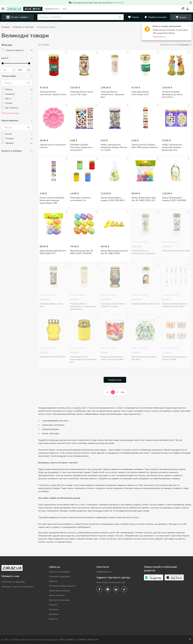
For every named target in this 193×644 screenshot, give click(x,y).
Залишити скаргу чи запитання (17, 587)
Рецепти (53, 605)
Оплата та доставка (59, 572)
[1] (19, 50)
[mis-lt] (19, 99)
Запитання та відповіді (13, 582)
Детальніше (119, 3)
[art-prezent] (19, 108)
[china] (19, 134)
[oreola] (19, 103)
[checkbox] (3, 50)
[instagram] (108, 589)
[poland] (19, 139)
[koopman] (19, 94)
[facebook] (100, 589)
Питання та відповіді (59, 576)
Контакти (54, 609)
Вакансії (53, 619)
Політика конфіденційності (62, 586)
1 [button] (113, 392)
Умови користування (59, 591)
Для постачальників (59, 600)
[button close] (191, 3)
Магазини (54, 614)
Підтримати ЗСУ (52, 9)
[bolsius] (19, 89)
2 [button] (117, 392)
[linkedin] (116, 589)
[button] (120, 17)
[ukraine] (19, 143)
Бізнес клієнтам (57, 595)
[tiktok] (124, 589)
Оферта (53, 581)
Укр (65, 9)
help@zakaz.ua (104, 572)
